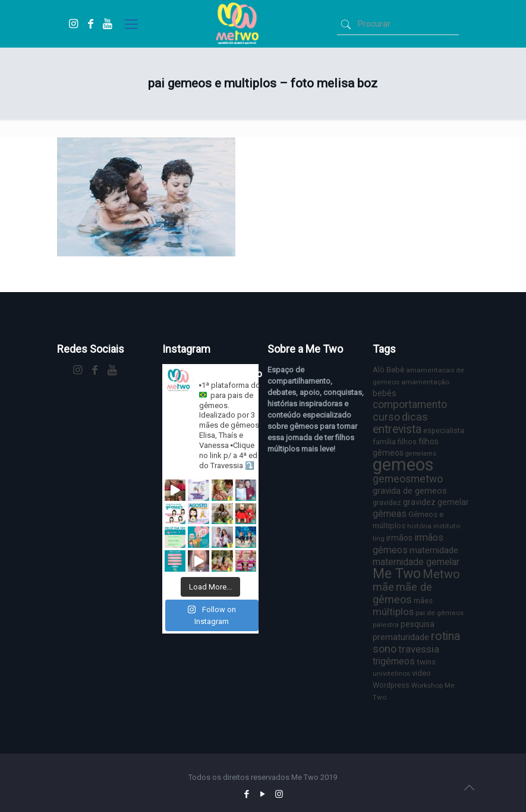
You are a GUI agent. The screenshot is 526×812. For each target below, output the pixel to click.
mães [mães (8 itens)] (423, 601)
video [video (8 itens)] (421, 673)
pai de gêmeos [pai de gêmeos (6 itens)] (440, 613)
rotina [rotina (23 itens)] (445, 636)
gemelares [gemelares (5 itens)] (421, 454)
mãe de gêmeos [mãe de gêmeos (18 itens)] (402, 593)
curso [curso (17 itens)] (386, 417)
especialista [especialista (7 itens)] (444, 430)
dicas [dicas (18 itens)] (415, 417)
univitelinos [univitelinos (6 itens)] (391, 673)
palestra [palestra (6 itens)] (386, 625)
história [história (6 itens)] (419, 526)
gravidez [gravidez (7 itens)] (387, 502)
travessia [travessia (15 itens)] (419, 649)
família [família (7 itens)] (384, 442)
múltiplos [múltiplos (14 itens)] (393, 612)
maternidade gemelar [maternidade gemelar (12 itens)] (416, 562)
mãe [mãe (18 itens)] (383, 587)
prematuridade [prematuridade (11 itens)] (401, 637)
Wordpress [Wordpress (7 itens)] (391, 685)
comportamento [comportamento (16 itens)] (410, 405)
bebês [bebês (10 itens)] (385, 393)
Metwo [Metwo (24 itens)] (441, 574)
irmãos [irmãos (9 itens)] (399, 538)
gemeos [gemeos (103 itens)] (403, 465)
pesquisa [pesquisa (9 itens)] (418, 624)
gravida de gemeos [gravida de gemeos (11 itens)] (410, 491)
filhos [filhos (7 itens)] (407, 442)
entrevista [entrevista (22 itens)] (397, 429)
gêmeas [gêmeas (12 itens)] (390, 514)
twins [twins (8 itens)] (426, 662)
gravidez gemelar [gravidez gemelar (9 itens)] (436, 502)
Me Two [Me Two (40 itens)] (397, 574)
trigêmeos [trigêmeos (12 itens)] (394, 661)
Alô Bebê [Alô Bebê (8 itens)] (388, 370)
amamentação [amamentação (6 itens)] (425, 382)
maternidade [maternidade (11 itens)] (434, 550)
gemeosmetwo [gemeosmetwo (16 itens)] (408, 479)
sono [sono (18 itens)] (385, 649)
